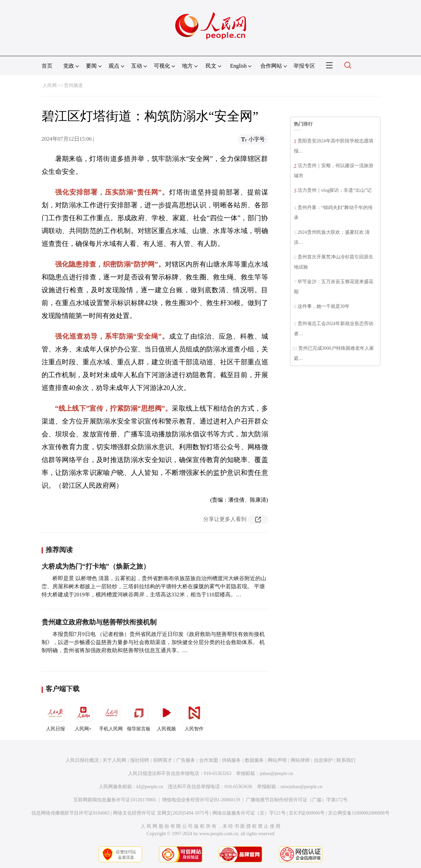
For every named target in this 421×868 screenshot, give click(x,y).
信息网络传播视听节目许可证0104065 (71, 813)
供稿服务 (231, 760)
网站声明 (277, 760)
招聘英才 (163, 760)
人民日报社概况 (82, 760)
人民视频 (166, 716)
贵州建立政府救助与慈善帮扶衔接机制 (99, 622)
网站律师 (300, 760)
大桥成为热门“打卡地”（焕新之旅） (96, 566)
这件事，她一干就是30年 (324, 306)
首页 (47, 66)
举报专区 (304, 66)
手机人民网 (111, 716)
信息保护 (323, 760)
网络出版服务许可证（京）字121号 (249, 813)
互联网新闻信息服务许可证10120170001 (115, 800)
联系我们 (346, 760)
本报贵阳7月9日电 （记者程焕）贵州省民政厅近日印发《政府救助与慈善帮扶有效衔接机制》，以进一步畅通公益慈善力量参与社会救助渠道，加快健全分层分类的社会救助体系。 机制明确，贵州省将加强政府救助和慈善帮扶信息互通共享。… (153, 642)
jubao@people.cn (276, 773)
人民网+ (83, 716)
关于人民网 (114, 760)
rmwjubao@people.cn (302, 787)
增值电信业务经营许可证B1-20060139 (201, 800)
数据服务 (254, 760)
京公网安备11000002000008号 (359, 813)
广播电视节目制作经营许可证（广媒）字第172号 (297, 800)
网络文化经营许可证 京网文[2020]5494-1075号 (161, 813)
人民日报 (55, 716)
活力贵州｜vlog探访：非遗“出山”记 (335, 190)
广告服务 (186, 760)
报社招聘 (140, 760)
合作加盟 (209, 760)
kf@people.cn (150, 787)
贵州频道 (73, 85)
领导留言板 (139, 716)
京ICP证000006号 (307, 813)
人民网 (50, 85)
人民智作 (194, 716)
